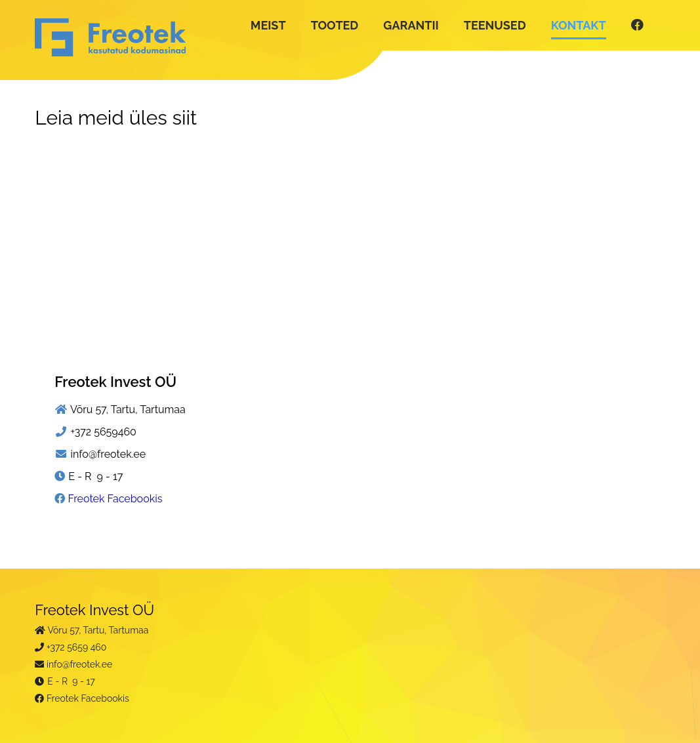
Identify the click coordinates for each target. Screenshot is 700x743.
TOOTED (335, 25)
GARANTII (411, 25)
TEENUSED (495, 25)
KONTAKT (579, 25)
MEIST (268, 25)
